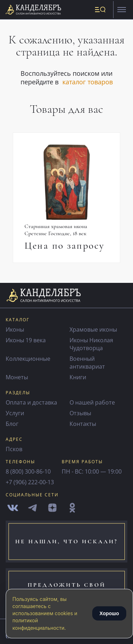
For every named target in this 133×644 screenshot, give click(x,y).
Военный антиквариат (87, 363)
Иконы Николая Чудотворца (91, 344)
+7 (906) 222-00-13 (30, 482)
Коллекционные (28, 359)
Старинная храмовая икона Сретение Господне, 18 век (56, 230)
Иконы (15, 329)
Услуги (15, 413)
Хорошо (109, 613)
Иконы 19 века (26, 340)
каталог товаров (88, 82)
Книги (78, 377)
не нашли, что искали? (66, 542)
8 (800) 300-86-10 (28, 471)
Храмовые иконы (93, 329)
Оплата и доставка (31, 402)
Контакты (83, 424)
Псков (14, 449)
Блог (12, 424)
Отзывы (80, 413)
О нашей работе (92, 402)
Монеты (17, 377)
